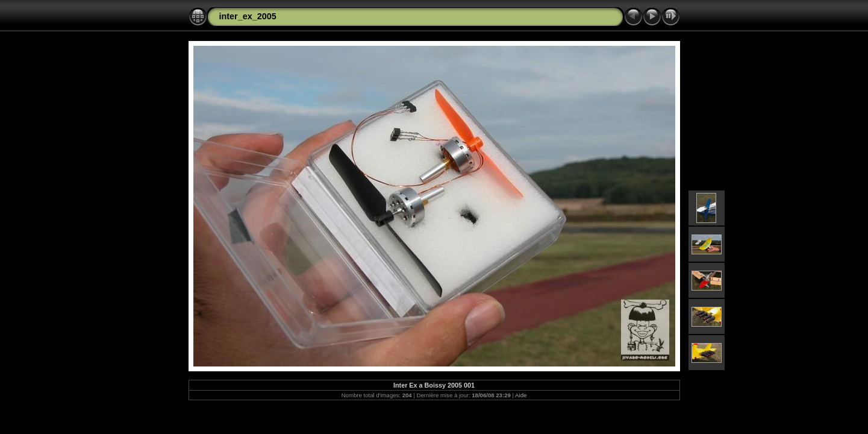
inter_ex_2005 (248, 16)
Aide (521, 395)
